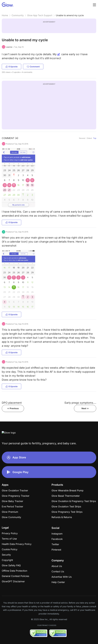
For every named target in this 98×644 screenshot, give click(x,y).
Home (5, 15)
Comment (33, 67)
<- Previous (13, 408)
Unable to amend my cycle (70, 15)
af (59, 54)
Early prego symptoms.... (80, 403)
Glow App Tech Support (40, 15)
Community (18, 15)
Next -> (85, 408)
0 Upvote (12, 67)
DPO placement (12, 403)
